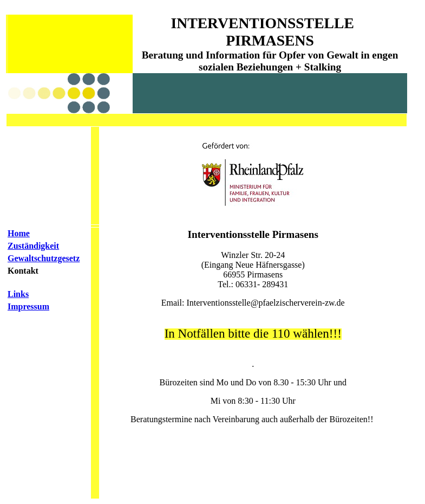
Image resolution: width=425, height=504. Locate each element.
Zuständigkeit (33, 246)
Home (19, 233)
